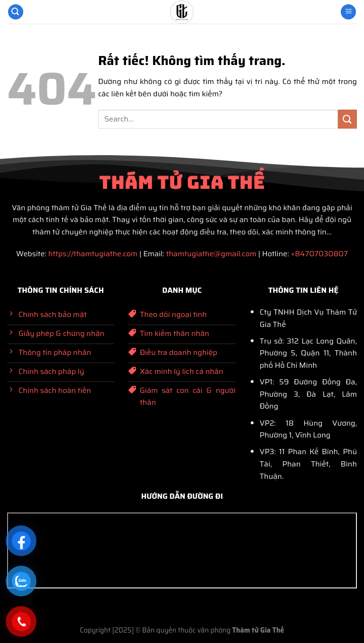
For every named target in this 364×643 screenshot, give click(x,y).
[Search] (16, 12)
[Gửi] (347, 119)
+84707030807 (319, 254)
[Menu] (348, 12)
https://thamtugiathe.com (93, 254)
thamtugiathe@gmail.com (211, 254)
